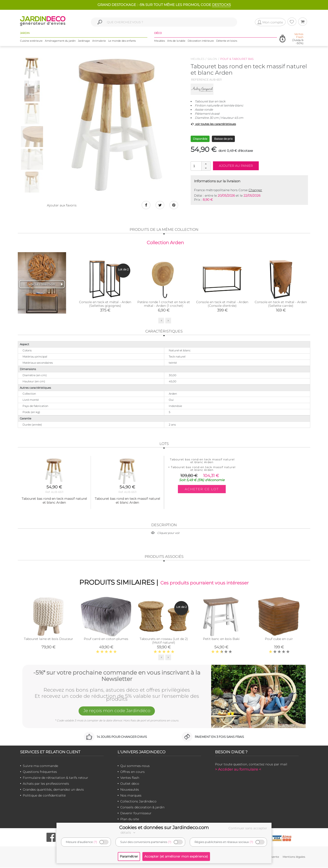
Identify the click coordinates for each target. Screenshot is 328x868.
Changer (255, 190)
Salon (212, 59)
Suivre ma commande (40, 766)
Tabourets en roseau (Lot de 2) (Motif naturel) (164, 641)
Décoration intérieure (201, 41)
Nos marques (131, 796)
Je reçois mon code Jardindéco (117, 711)
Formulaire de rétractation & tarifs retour (55, 778)
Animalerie (99, 41)
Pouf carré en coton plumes (106, 639)
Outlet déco (130, 784)
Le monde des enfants (122, 41)
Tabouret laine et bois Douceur (49, 639)
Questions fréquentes (40, 772)
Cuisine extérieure (31, 41)
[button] (206, 164)
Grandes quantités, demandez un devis (53, 790)
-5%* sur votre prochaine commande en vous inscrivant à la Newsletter (117, 676)
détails (128, 832)
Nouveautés (130, 790)
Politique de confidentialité (44, 796)
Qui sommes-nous (135, 766)
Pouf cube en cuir (279, 639)
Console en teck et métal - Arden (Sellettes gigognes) (105, 304)
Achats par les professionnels (46, 784)
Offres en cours (132, 772)
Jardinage (84, 41)
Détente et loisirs (227, 41)
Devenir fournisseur (136, 814)
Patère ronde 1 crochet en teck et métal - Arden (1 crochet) (164, 304)
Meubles (160, 41)
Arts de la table (176, 41)
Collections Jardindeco (138, 802)
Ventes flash (130, 778)
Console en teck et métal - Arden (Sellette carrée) (281, 304)
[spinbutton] (200, 166)
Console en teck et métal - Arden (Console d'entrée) (222, 304)
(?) (95, 842)
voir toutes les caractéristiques (213, 124)
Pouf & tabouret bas (237, 59)
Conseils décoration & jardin (142, 808)
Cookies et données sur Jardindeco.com (164, 827)
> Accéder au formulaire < (238, 770)
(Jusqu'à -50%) (298, 39)
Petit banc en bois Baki (221, 639)
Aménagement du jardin (60, 41)
